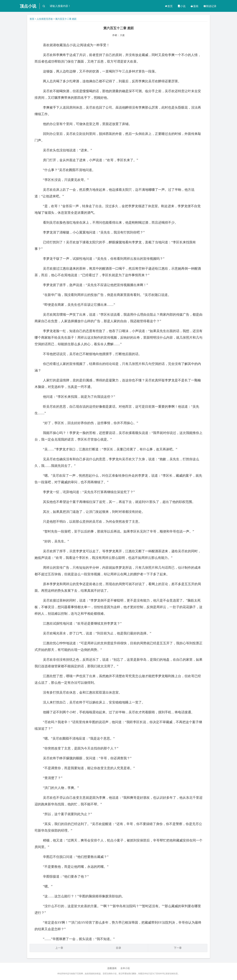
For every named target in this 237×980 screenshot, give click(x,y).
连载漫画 (112, 968)
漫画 (194, 6)
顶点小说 (28, 6)
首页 (169, 6)
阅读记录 (210, 6)
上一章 (59, 948)
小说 (182, 6)
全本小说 (125, 968)
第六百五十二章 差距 (66, 19)
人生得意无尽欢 (45, 19)
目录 (118, 948)
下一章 (178, 948)
